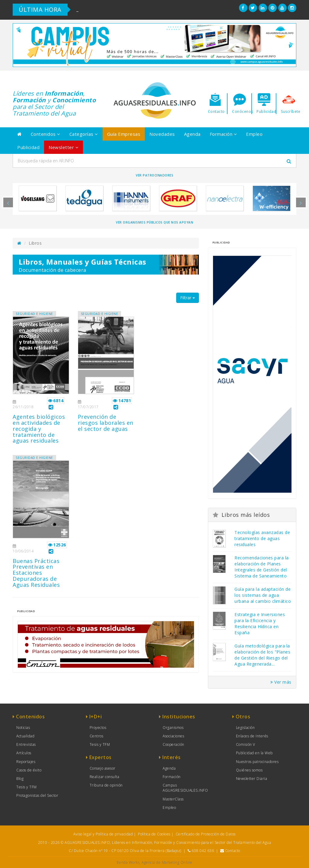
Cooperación (174, 744)
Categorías (84, 134)
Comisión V (246, 744)
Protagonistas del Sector (37, 795)
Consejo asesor (103, 768)
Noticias (23, 728)
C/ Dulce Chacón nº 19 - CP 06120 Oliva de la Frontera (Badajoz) (125, 851)
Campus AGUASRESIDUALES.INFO (185, 788)
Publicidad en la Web (254, 753)
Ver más (281, 682)
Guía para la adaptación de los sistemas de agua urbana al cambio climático (263, 595)
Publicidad (28, 147)
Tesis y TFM (27, 787)
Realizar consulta (105, 777)
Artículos (24, 753)
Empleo (254, 134)
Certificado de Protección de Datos (206, 834)
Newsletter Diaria (252, 779)
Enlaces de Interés (252, 736)
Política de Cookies (154, 834)
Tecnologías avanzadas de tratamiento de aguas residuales (262, 538)
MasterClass (173, 799)
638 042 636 (203, 851)
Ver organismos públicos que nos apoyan (154, 222)
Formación (223, 134)
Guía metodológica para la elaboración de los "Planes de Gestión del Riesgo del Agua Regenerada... (262, 655)
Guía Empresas (124, 134)
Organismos (173, 728)
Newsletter (64, 147)
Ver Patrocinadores (154, 175)
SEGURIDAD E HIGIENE (34, 314)
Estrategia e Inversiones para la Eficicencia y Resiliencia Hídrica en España (260, 623)
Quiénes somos (249, 770)
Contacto (233, 851)
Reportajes (26, 762)
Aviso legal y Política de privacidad (103, 834)
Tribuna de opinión (106, 785)
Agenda (192, 134)
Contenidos (46, 134)
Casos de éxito (29, 770)
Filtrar (188, 298)
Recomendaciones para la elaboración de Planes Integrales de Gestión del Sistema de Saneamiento (262, 567)
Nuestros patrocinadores (257, 762)
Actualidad (25, 736)
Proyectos (98, 728)
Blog (20, 779)
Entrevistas (26, 744)
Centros (97, 736)
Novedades (162, 134)
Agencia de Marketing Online (167, 862)
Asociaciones (173, 736)
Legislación (245, 728)
